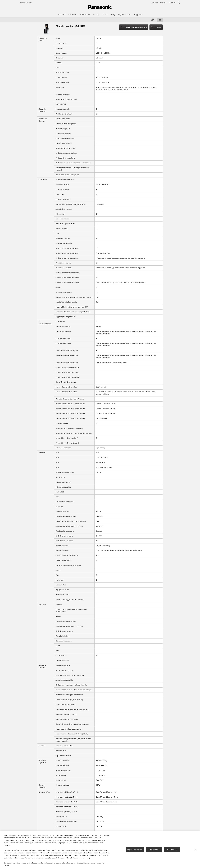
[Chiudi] (196, 849)
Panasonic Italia (26, 3)
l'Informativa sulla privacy (81, 858)
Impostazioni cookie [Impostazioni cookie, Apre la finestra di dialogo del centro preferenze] (135, 850)
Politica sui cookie (63, 858)
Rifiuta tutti (154, 850)
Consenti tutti (172, 850)
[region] (100, 850)
